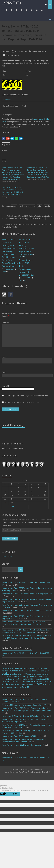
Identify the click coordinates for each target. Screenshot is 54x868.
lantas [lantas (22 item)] (29, 671)
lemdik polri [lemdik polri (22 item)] (44, 671)
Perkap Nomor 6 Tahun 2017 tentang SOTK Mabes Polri (22, 736)
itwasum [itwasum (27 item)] (20, 671)
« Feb (12, 506)
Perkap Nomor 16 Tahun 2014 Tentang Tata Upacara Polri (23, 745)
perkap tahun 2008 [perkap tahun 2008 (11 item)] (33, 674)
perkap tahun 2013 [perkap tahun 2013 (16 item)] (13, 679)
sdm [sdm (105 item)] (40, 684)
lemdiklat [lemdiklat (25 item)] (35, 671)
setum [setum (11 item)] (44, 684)
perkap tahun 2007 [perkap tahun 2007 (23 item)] (19, 674)
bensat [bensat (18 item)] (14, 668)
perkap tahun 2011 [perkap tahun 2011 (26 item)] (31, 676)
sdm (40, 206)
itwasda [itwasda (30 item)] (12, 671)
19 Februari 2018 (21, 52)
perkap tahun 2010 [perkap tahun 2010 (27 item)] (14, 676)
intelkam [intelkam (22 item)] (5, 671)
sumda (47, 206)
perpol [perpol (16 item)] (31, 681)
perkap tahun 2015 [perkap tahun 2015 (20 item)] (42, 679)
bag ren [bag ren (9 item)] (9, 668)
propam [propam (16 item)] (49, 681)
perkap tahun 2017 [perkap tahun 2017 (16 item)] (21, 681)
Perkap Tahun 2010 (39, 52)
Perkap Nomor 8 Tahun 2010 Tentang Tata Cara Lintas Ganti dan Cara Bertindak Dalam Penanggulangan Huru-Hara (27, 217)
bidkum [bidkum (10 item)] (25, 668)
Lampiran (7, 100)
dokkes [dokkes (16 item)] (45, 668)
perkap (14, 206)
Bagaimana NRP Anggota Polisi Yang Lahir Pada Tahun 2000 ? (25, 705)
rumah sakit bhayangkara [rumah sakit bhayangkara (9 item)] (25, 684)
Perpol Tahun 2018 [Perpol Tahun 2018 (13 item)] (40, 681)
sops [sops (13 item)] (12, 687)
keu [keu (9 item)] (25, 671)
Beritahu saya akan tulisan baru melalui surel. (22, 402)
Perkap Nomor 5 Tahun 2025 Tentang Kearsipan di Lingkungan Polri (27, 594)
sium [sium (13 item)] (3, 687)
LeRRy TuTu (11, 3)
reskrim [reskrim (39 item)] (5, 684)
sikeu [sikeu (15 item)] (49, 684)
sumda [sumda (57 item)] (26, 687)
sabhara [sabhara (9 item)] (34, 684)
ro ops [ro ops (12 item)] (11, 684)
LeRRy (7, 52)
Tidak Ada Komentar (13, 55)
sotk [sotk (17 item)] (15, 687)
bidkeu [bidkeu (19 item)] (20, 668)
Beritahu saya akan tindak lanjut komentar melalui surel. (27, 396)
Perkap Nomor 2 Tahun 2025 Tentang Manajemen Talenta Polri (25, 611)
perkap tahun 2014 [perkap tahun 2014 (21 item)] (27, 679)
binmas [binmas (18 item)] (30, 668)
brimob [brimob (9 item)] (35, 668)
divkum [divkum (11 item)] (40, 668)
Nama (5, 357)
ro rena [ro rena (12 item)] (16, 684)
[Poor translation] (15, 794)
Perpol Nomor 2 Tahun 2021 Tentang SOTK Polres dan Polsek (25, 716)
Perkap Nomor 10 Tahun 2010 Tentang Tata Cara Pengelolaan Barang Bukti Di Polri (26, 226)
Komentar (6, 322)
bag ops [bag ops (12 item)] (4, 668)
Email (4, 372)
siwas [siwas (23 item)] (7, 687)
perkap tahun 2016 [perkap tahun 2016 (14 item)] (8, 681)
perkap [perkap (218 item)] (7, 673)
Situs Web (5, 386)
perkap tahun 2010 (27, 206)
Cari (20, 569)
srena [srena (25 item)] (19, 687)
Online (7, 557)
